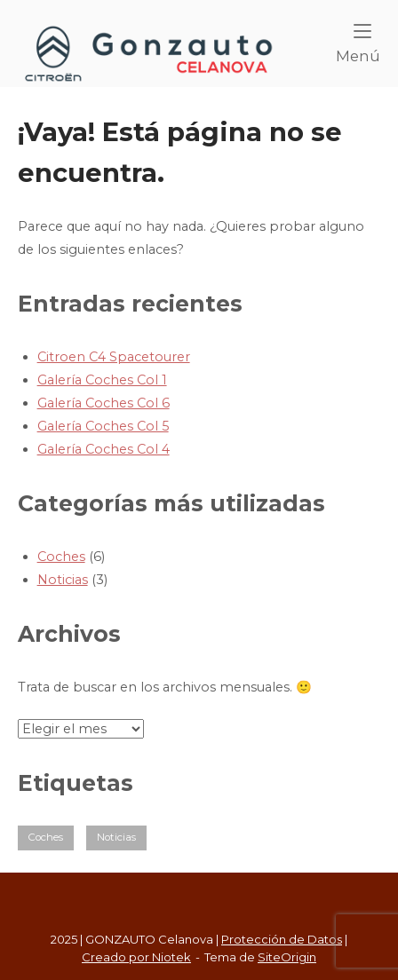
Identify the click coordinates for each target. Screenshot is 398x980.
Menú (358, 44)
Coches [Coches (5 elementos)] (46, 837)
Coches (61, 557)
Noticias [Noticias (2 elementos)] (116, 837)
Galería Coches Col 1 (102, 380)
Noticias (63, 580)
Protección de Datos (282, 939)
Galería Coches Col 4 (103, 449)
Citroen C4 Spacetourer (114, 357)
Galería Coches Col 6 (103, 403)
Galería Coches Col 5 (103, 426)
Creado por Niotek (136, 957)
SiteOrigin (287, 957)
